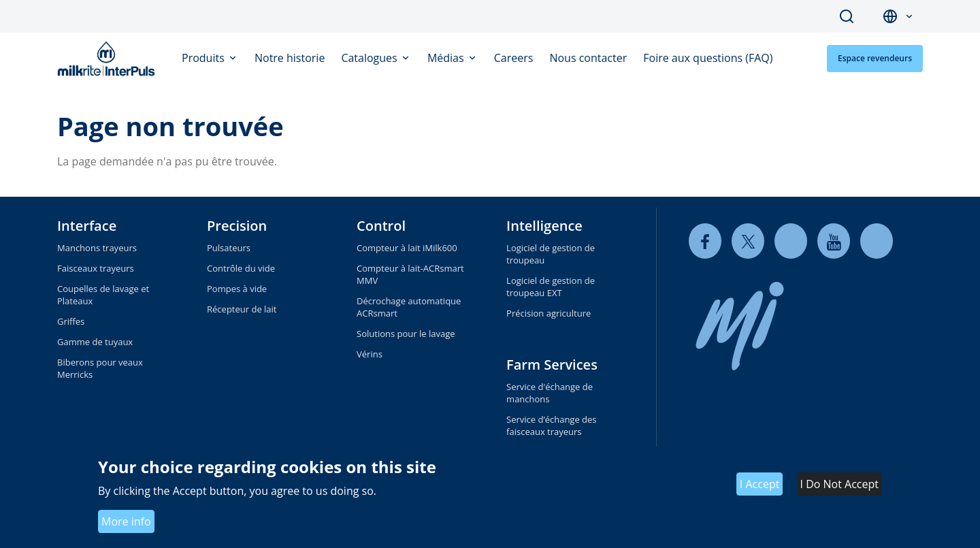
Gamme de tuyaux (95, 342)
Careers (514, 58)
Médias (447, 58)
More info (126, 521)
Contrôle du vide (241, 268)
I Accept (760, 484)
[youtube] (834, 241)
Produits (205, 58)
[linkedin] (791, 241)
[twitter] (748, 241)
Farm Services (552, 365)
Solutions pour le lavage (406, 334)
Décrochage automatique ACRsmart (409, 307)
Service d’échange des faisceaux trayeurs (551, 425)
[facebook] (705, 241)
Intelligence (544, 226)
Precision (237, 226)
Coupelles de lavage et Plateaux (103, 295)
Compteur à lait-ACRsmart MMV (410, 274)
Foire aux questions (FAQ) (708, 58)
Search (847, 16)
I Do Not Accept (839, 484)
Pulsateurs (229, 248)
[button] (909, 17)
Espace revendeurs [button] (875, 58)
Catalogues (371, 58)
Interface (87, 226)
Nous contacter (588, 58)
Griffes (71, 321)
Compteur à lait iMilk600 (407, 248)
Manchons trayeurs (97, 248)
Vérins (370, 354)
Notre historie (290, 58)
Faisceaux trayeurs (96, 268)
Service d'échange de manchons (550, 393)
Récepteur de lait (242, 309)
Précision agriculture (549, 313)
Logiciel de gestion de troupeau (551, 254)
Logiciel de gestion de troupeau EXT (551, 287)
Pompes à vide (237, 289)
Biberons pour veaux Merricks (100, 368)
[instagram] (877, 241)
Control (381, 226)
